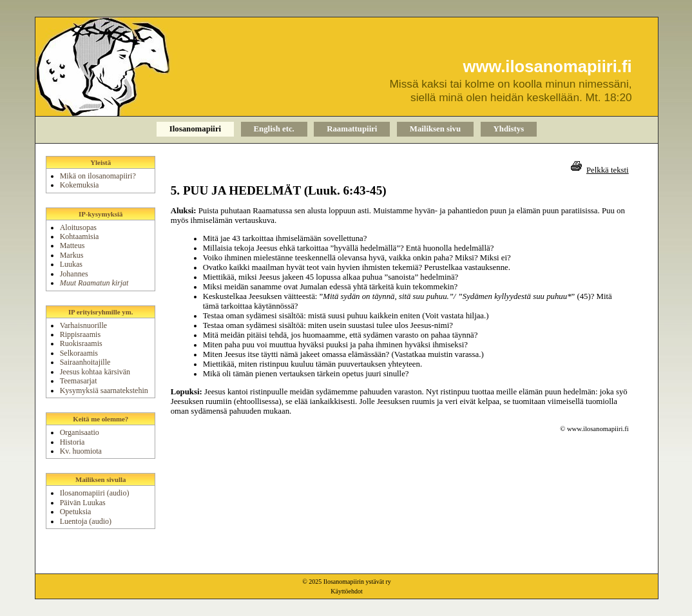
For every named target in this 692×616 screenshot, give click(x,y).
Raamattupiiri (352, 129)
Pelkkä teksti (608, 170)
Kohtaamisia (80, 236)
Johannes (74, 274)
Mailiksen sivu (435, 129)
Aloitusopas (78, 227)
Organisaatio (80, 432)
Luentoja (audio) (86, 521)
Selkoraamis (79, 353)
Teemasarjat (79, 381)
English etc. (274, 129)
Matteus (72, 245)
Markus (72, 255)
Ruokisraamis (81, 343)
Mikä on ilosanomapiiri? (98, 176)
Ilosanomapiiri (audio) (95, 493)
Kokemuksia (80, 185)
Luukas (71, 264)
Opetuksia (76, 512)
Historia (72, 442)
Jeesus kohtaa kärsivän (95, 372)
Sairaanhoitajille (85, 362)
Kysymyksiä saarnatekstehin (104, 390)
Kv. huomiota (81, 451)
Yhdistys (509, 129)
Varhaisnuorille (83, 325)
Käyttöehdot (346, 591)
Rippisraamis (80, 334)
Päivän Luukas (83, 503)
